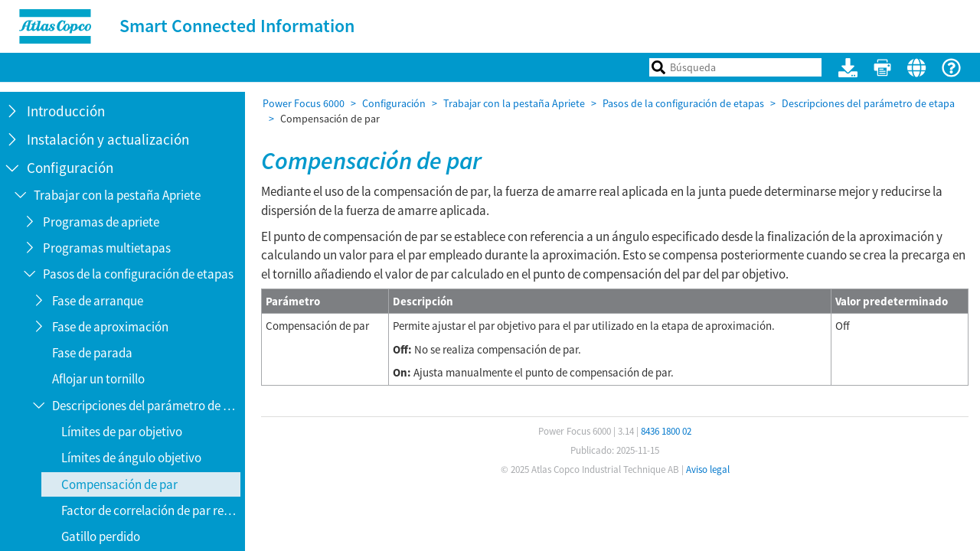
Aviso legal (708, 469)
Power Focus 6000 (304, 103)
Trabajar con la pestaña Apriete (514, 103)
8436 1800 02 (666, 431)
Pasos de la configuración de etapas (683, 103)
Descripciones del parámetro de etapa (868, 103)
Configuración (394, 103)
